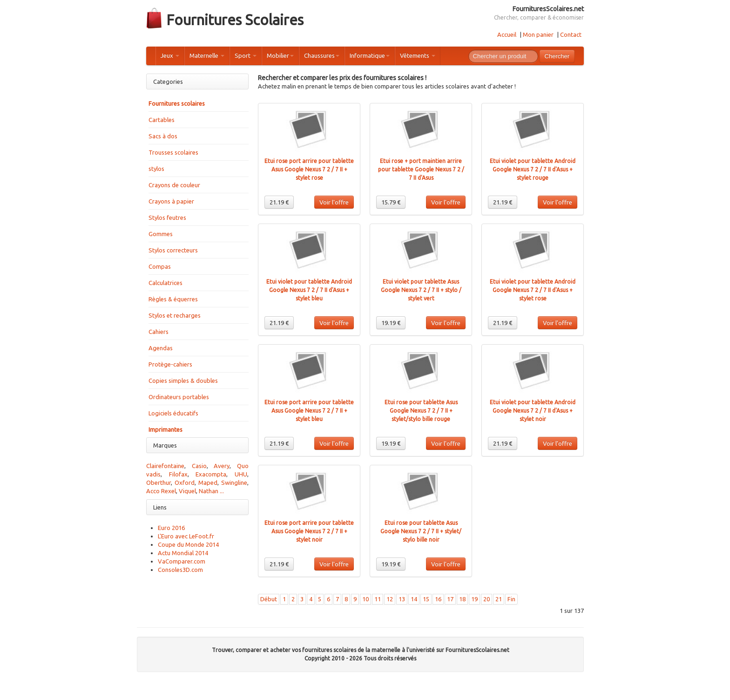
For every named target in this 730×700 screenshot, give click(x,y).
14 (414, 599)
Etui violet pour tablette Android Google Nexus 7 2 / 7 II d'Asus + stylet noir (533, 411)
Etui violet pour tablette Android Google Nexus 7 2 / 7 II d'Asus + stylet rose (533, 290)
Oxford (185, 483)
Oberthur (159, 483)
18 (462, 599)
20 (487, 599)
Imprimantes (166, 429)
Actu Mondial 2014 (183, 553)
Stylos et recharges (175, 315)
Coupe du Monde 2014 (188, 544)
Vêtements (418, 55)
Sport (246, 55)
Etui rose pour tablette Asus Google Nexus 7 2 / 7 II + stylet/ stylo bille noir (421, 531)
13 (402, 599)
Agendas (161, 348)
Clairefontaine (165, 466)
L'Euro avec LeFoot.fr (186, 536)
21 (499, 599)
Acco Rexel (161, 491)
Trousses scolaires (173, 152)
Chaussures (322, 55)
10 (365, 599)
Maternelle (207, 55)
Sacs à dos (163, 136)
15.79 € (391, 202)
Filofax (178, 474)
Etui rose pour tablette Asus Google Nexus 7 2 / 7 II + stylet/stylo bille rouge (421, 411)
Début (269, 599)
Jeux (170, 55)
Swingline (234, 483)
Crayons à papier (171, 201)
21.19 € (279, 202)
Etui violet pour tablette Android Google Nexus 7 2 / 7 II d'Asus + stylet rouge (533, 169)
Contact (571, 34)
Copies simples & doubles (183, 381)
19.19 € (391, 323)
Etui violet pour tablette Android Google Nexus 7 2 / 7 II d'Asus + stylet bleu (309, 290)
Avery (222, 466)
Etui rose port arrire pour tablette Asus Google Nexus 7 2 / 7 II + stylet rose (309, 169)
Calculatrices (166, 283)
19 (474, 599)
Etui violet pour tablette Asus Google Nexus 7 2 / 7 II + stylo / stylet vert (421, 290)
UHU (241, 474)
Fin (511, 599)
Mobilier (280, 55)
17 (450, 599)
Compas (160, 266)
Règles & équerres (173, 299)
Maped (208, 483)
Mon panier (538, 34)
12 (390, 599)
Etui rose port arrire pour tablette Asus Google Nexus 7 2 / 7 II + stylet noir (309, 531)
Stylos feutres (167, 217)
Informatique (370, 55)
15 (426, 599)
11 (378, 599)
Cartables (162, 120)
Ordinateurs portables (179, 397)
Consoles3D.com (180, 570)
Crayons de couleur (174, 185)
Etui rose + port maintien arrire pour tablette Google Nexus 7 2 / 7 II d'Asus (421, 169)
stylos (156, 169)
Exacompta (211, 474)
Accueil (507, 34)
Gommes (161, 234)
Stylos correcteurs (173, 250)
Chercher (557, 56)
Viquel (187, 491)
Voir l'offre (334, 202)
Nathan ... (211, 491)
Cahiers (159, 332)
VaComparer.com (182, 561)
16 (438, 599)
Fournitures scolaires (177, 103)
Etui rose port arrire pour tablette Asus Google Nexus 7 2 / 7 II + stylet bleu (309, 411)
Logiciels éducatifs (173, 413)
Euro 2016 (171, 528)
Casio (199, 466)
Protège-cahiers (170, 364)
